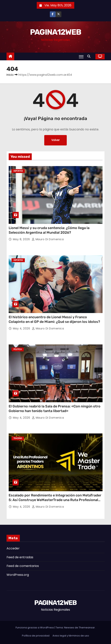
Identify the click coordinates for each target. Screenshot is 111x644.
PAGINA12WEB (55, 32)
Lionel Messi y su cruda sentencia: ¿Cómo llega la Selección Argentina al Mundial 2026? (49, 230)
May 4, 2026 (22, 328)
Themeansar (87, 628)
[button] (90, 56)
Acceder (13, 548)
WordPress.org (18, 575)
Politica (18, 349)
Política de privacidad (36, 636)
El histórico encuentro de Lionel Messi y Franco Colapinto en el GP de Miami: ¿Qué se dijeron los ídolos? (54, 319)
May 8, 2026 (22, 239)
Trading (18, 438)
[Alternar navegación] (81, 57)
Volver (55, 140)
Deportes (18, 171)
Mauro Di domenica (48, 239)
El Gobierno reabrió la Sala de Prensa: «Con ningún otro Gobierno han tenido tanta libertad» (55, 409)
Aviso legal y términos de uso (71, 636)
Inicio (10, 75)
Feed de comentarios (23, 566)
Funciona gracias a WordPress (35, 628)
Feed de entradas (20, 557)
